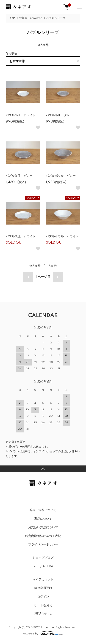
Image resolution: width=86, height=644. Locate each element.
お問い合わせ (43, 613)
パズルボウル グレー (61, 176)
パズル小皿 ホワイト (21, 115)
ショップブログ (43, 558)
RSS (36, 566)
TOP (11, 18)
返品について (43, 519)
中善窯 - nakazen (31, 18)
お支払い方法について (43, 527)
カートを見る (43, 605)
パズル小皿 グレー (59, 115)
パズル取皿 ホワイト (21, 236)
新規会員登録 (43, 588)
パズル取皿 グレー (19, 176)
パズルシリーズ (56, 18)
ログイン (43, 597)
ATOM (48, 566)
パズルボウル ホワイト (62, 236)
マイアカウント (43, 580)
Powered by (43, 633)
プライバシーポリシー (43, 544)
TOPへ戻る (43, 469)
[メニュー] (79, 7)
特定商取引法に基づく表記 (43, 536)
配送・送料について (43, 510)
